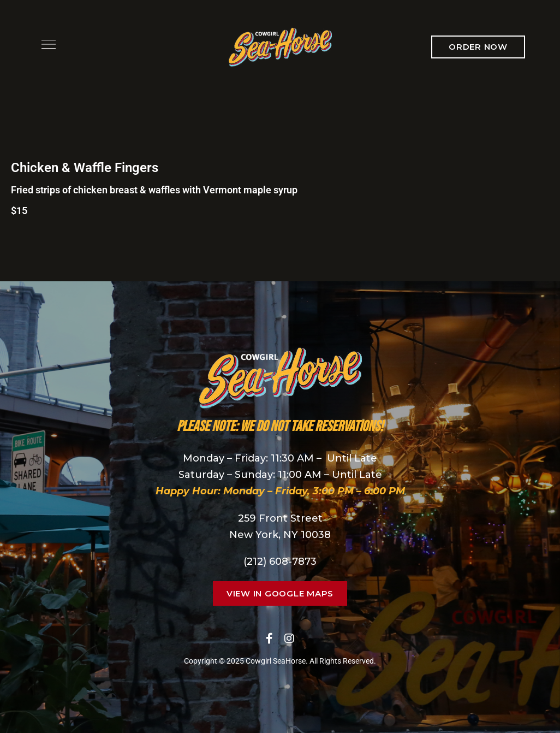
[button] (478, 47)
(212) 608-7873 (280, 561)
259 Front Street (280, 518)
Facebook (269, 639)
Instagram (289, 639)
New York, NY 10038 (280, 535)
